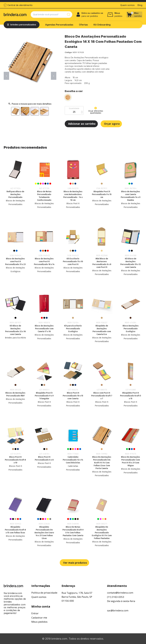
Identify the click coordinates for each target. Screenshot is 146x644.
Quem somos (39, 597)
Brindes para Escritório (15, 338)
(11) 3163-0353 (116, 597)
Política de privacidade (44, 593)
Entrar (35, 613)
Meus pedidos (39, 622)
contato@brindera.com (120, 593)
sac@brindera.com (118, 610)
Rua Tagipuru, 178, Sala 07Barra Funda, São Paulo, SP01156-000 (77, 597)
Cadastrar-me (39, 618)
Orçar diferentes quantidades (96, 110)
